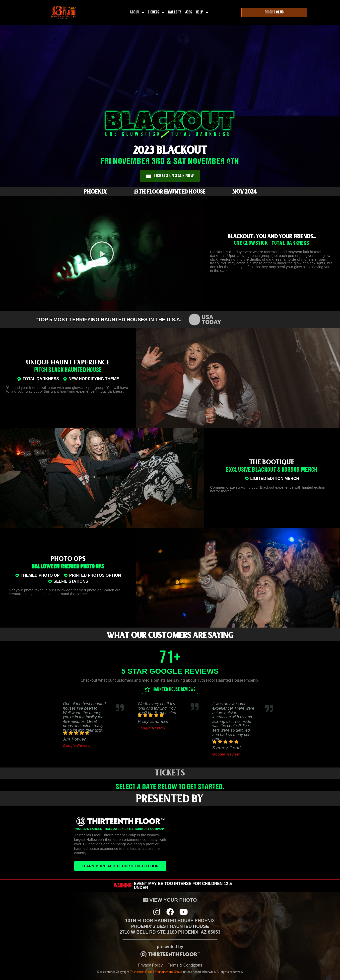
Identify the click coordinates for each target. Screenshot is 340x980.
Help (202, 12)
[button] (102, 253)
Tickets (156, 12)
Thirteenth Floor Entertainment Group (156, 972)
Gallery (175, 12)
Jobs (189, 12)
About (137, 12)
